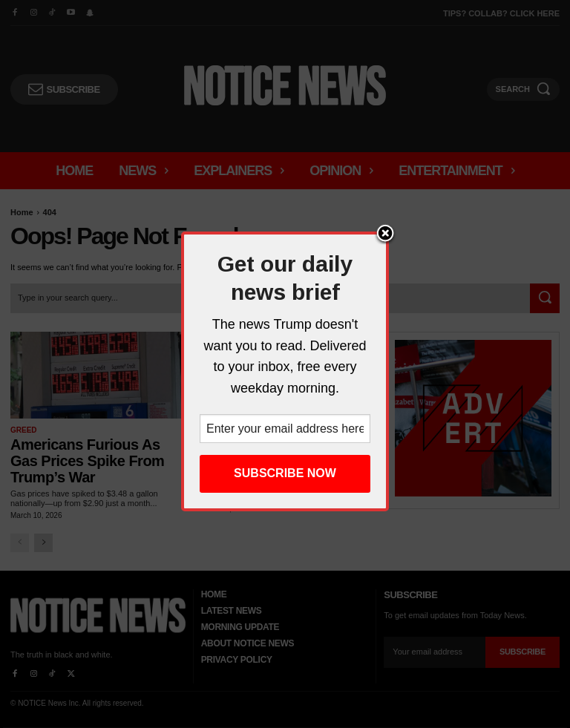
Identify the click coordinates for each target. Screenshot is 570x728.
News (209, 430)
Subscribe (522, 652)
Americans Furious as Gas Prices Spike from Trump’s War (87, 461)
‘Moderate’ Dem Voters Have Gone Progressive (278, 453)
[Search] (545, 298)
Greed (24, 430)
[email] (435, 652)
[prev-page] (20, 543)
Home (22, 212)
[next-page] (43, 543)
